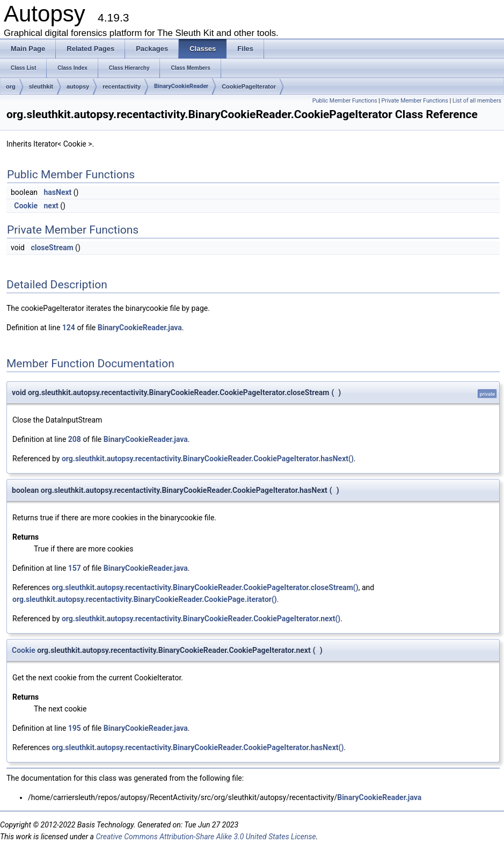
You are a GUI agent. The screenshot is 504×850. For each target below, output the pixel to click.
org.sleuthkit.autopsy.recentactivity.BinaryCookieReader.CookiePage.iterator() (145, 599)
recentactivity (122, 86)
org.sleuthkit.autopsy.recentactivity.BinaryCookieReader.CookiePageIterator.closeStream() (205, 587)
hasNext (57, 192)
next (51, 206)
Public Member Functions (345, 101)
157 (75, 568)
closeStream (52, 248)
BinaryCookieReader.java (140, 328)
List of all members (477, 101)
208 (75, 439)
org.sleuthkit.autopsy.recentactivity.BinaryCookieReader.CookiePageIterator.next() (201, 619)
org (11, 86)
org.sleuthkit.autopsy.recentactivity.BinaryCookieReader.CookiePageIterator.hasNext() (208, 459)
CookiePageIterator (249, 86)
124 (69, 328)
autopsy (78, 86)
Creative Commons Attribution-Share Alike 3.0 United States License (206, 837)
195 (75, 728)
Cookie (26, 206)
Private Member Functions (415, 101)
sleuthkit (41, 86)
